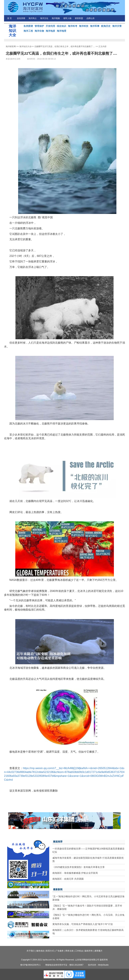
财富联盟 (79, 18)
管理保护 (39, 26)
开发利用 (50, 26)
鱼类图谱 (28, 26)
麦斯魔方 (98, 951)
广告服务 (60, 951)
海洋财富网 (11, 46)
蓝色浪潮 (21, 18)
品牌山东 (91, 18)
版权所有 (89, 951)
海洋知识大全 (25, 46)
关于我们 (31, 951)
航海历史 (106, 26)
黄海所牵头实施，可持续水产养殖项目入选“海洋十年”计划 (83, 924)
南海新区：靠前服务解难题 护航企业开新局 (75, 873)
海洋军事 (95, 26)
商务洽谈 (69, 951)
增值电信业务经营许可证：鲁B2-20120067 (64, 965)
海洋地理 (61, 31)
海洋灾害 (117, 26)
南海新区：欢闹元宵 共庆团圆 (68, 879)
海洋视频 (56, 18)
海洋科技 (84, 26)
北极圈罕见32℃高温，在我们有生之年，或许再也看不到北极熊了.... (65, 46)
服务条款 (40, 951)
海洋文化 (44, 18)
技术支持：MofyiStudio (98, 965)
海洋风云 (33, 18)
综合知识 (61, 26)
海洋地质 (50, 31)
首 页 (9, 18)
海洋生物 (39, 31)
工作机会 (79, 951)
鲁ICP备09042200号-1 (30, 965)
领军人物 (67, 18)
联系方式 (50, 951)
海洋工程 (28, 31)
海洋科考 (73, 26)
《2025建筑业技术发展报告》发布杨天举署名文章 (79, 867)
